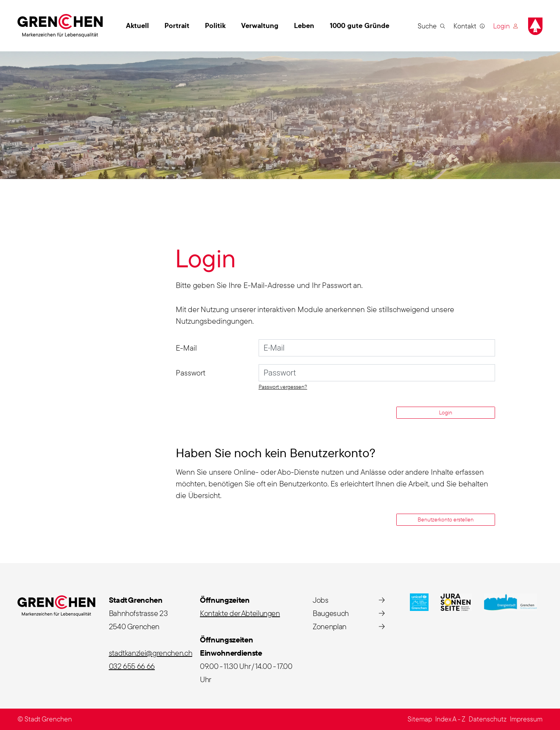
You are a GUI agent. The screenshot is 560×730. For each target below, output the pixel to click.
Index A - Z (450, 719)
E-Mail (186, 348)
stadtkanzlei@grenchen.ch (151, 653)
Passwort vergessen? (283, 387)
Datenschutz (488, 719)
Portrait (177, 25)
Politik (215, 25)
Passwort (191, 373)
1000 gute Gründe (360, 25)
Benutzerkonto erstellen (446, 519)
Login (446, 412)
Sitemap (420, 719)
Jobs (321, 600)
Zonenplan (330, 626)
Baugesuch (331, 613)
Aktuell (137, 25)
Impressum (526, 719)
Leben (304, 25)
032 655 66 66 (132, 666)
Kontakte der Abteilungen (240, 613)
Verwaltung (260, 25)
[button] (431, 26)
